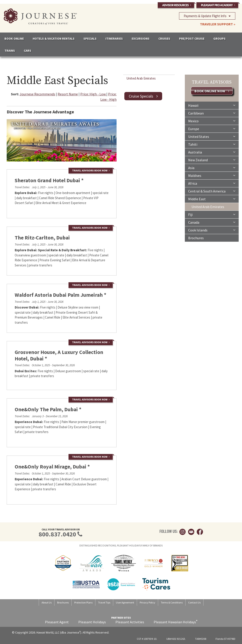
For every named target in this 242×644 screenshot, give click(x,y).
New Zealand (212, 160)
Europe (212, 129)
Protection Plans (83, 602)
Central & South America (212, 191)
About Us (47, 602)
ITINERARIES (114, 39)
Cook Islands (212, 230)
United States (212, 136)
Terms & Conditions (172, 602)
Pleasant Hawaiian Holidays (175, 622)
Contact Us (194, 602)
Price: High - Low (93, 94)
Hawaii (212, 105)
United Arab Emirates (141, 78)
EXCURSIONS (141, 39)
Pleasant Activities (130, 622)
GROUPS (219, 39)
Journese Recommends (37, 94)
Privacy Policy (147, 602)
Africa (212, 183)
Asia (212, 168)
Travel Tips (104, 602)
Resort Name (68, 94)
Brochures (196, 238)
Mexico (212, 121)
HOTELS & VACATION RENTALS (54, 39)
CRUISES (164, 39)
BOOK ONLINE (14, 39)
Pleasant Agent (57, 622)
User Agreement (125, 602)
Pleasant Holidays (92, 622)
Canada (212, 222)
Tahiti (212, 144)
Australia (212, 152)
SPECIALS (90, 39)
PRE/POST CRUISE (192, 39)
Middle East (212, 199)
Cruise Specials (143, 96)
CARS (27, 51)
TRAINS (10, 51)
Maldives (212, 175)
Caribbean (212, 113)
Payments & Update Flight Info (207, 16)
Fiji (212, 214)
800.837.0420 (57, 534)
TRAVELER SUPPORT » (218, 24)
